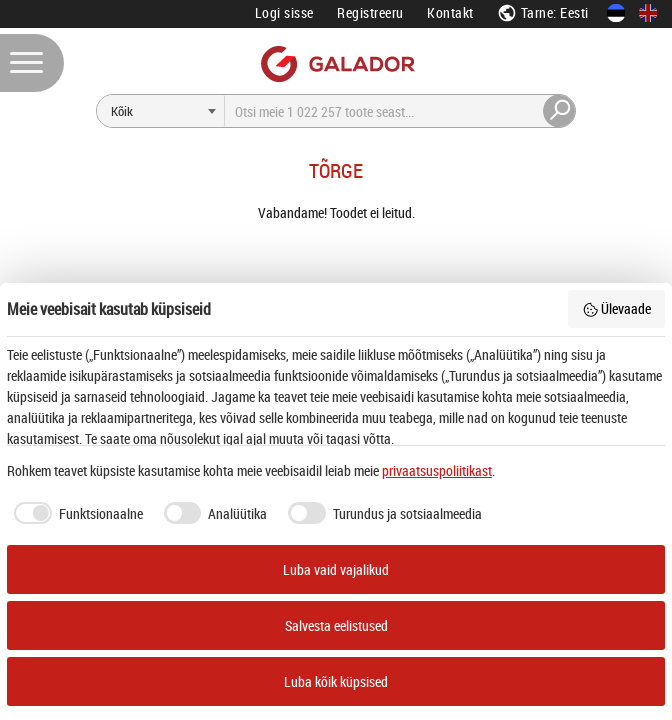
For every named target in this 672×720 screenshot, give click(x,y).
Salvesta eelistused (336, 625)
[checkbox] (75, 513)
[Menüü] (32, 63)
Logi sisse (284, 12)
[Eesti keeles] (616, 13)
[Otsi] (161, 111)
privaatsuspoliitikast (437, 470)
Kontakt (450, 12)
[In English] (648, 13)
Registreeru (370, 12)
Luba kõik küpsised (336, 681)
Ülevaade (617, 308)
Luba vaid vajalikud (336, 569)
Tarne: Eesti (543, 12)
